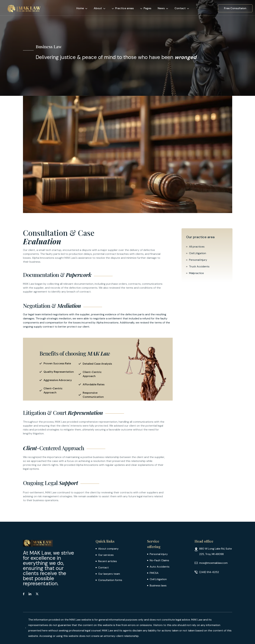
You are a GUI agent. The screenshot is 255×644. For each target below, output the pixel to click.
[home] (25, 8)
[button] (83, 8)
